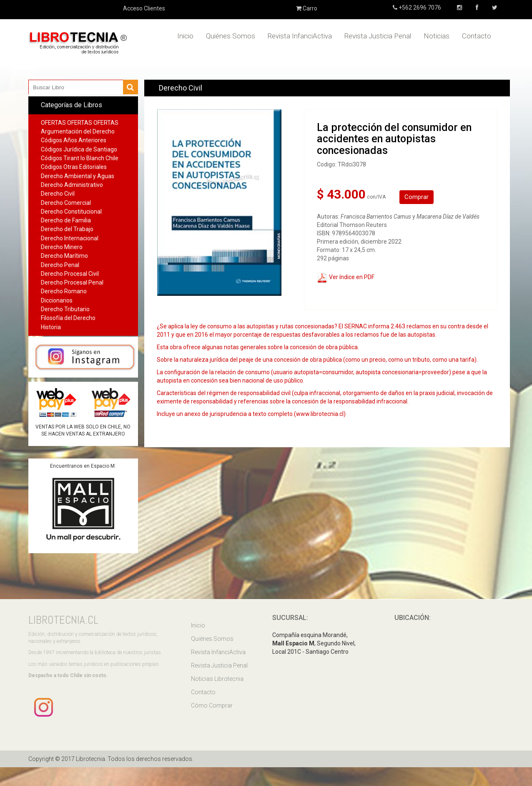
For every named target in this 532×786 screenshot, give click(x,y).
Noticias (437, 36)
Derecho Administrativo (72, 185)
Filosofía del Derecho (68, 318)
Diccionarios (57, 300)
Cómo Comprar (212, 705)
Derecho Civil (58, 194)
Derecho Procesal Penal (72, 282)
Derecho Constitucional (71, 212)
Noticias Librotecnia (217, 679)
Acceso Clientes (144, 8)
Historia (51, 327)
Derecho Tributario (65, 309)
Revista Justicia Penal (378, 36)
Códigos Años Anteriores (74, 140)
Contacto (477, 36)
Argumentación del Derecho (78, 131)
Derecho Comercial (66, 203)
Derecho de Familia (66, 220)
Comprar (417, 197)
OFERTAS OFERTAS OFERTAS (80, 123)
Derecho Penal (60, 265)
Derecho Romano (64, 291)
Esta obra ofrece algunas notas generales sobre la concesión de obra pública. (258, 347)
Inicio (185, 36)
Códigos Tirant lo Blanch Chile (80, 158)
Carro (307, 8)
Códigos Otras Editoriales (74, 167)
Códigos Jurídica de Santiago (79, 149)
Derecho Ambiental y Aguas (78, 176)
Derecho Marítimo (64, 256)
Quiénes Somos (231, 36)
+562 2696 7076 (419, 8)
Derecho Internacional (70, 238)
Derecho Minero (62, 247)
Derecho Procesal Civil (70, 274)
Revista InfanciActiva (300, 36)
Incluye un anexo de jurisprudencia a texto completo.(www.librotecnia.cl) (251, 414)
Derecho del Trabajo (67, 229)
